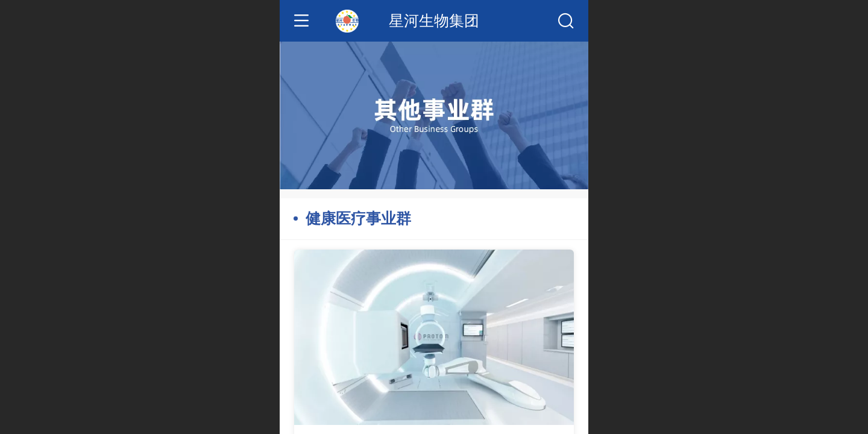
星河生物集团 (434, 21)
